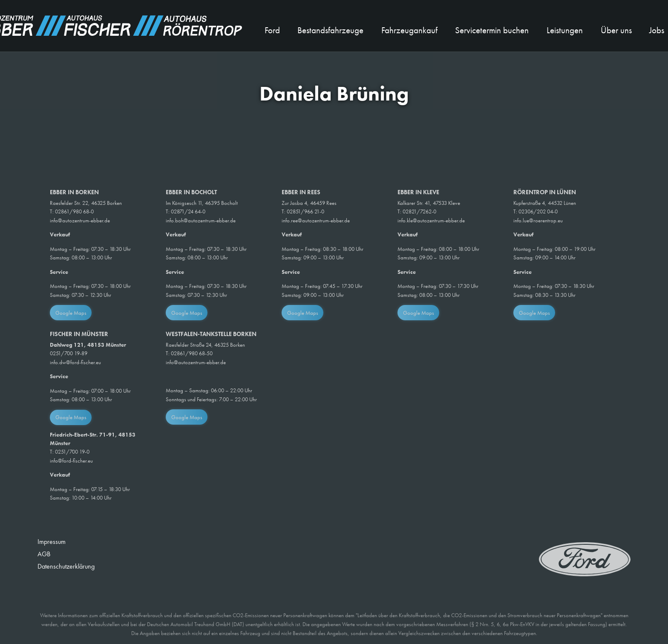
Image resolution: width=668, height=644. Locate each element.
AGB (44, 554)
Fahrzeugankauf (409, 30)
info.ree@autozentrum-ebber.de (316, 220)
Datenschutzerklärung (66, 566)
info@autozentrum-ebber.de (80, 220)
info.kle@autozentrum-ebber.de (431, 220)
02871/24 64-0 (188, 211)
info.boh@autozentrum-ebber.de (201, 220)
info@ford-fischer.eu (71, 461)
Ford (272, 30)
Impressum (52, 542)
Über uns (616, 30)
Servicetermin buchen (492, 30)
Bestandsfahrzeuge (330, 30)
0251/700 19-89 (69, 353)
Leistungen (565, 30)
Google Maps (71, 313)
